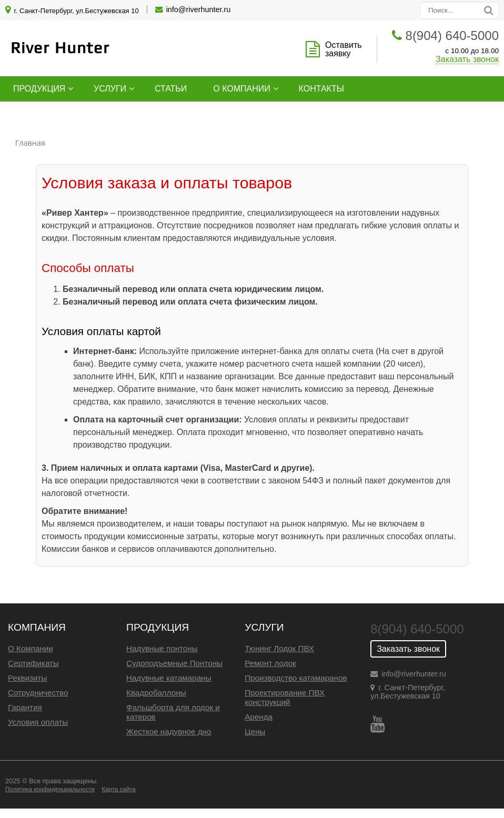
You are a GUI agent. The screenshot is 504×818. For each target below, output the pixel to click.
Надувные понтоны (162, 648)
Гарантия (25, 707)
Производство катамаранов (296, 678)
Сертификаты (33, 663)
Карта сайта (118, 789)
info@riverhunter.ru (199, 9)
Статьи (171, 89)
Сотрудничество (38, 693)
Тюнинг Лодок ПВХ (279, 648)
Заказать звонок (467, 59)
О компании (242, 89)
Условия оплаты (38, 722)
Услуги (110, 89)
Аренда (259, 717)
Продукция (39, 89)
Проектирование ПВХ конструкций (285, 697)
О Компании (31, 648)
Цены (255, 731)
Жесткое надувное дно (169, 731)
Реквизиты (27, 678)
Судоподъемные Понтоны (174, 663)
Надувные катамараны (169, 678)
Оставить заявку (344, 49)
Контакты (321, 89)
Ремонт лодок (270, 663)
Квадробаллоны (156, 693)
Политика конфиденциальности (50, 789)
